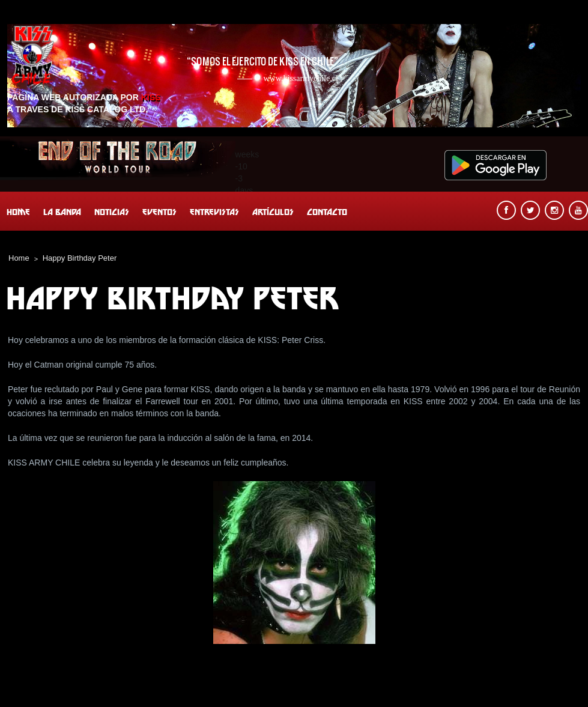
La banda (62, 212)
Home (18, 212)
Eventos (159, 212)
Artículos (273, 212)
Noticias (112, 212)
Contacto (327, 212)
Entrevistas (214, 212)
